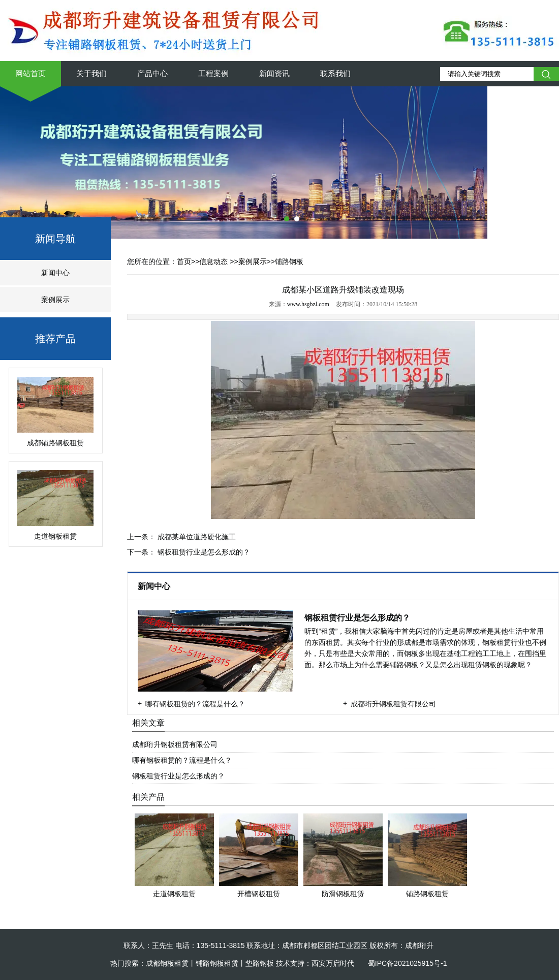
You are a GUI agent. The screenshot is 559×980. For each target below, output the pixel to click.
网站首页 (30, 73)
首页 (184, 262)
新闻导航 (55, 239)
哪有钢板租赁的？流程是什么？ (195, 704)
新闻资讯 (274, 73)
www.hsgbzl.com (308, 304)
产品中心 (152, 73)
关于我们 (91, 73)
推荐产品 (55, 339)
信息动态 (213, 262)
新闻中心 (55, 273)
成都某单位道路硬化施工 (196, 537)
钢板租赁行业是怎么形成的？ (203, 552)
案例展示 (55, 300)
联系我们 (335, 73)
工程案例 (213, 73)
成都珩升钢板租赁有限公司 (393, 704)
